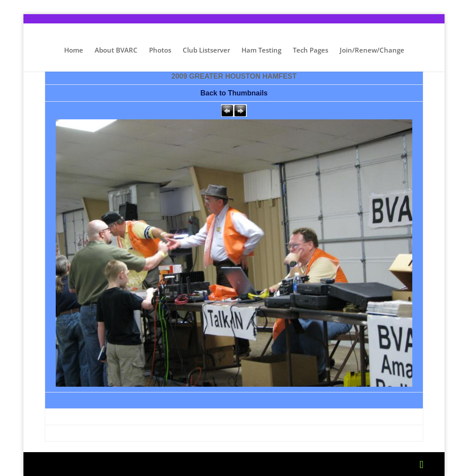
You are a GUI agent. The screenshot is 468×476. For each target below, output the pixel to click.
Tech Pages (311, 51)
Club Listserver (206, 51)
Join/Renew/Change (372, 51)
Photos (160, 51)
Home (74, 51)
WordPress (211, 464)
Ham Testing (261, 51)
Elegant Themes (115, 464)
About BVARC (116, 51)
